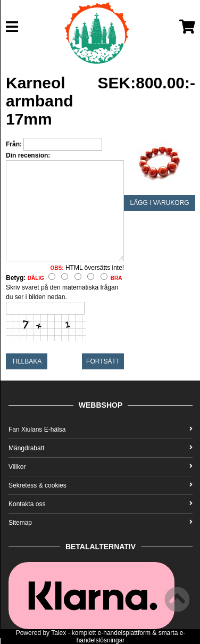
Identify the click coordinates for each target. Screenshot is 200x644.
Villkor (101, 467)
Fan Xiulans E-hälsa (101, 430)
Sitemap (101, 523)
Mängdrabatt (101, 448)
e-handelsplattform (124, 633)
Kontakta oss (101, 504)
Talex (59, 633)
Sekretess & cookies (101, 485)
